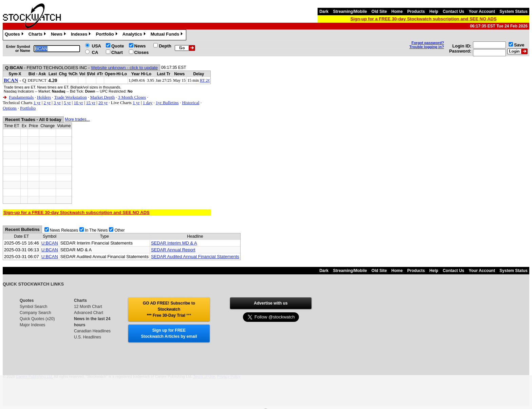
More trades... (77, 119)
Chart (117, 52)
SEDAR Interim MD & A (174, 243)
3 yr (57, 103)
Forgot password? (428, 43)
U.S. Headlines (88, 337)
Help (434, 12)
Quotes (15, 35)
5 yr (67, 103)
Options (10, 108)
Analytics (135, 35)
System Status (514, 12)
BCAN (11, 80)
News (59, 35)
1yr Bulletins (167, 103)
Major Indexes (32, 325)
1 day (148, 103)
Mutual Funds (168, 35)
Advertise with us (271, 303)
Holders (44, 97)
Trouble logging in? (427, 47)
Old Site (379, 12)
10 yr (79, 103)
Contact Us (453, 12)
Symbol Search (33, 307)
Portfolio (107, 35)
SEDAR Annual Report (173, 250)
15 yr (91, 103)
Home (397, 12)
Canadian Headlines (92, 331)
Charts (38, 35)
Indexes (82, 35)
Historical (191, 103)
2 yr (47, 103)
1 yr (37, 103)
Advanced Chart (89, 313)
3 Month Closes (132, 97)
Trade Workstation (71, 97)
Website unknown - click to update (124, 68)
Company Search (35, 313)
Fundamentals (21, 97)
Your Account (482, 12)
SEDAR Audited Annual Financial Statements (195, 257)
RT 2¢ (205, 80)
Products (416, 12)
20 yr (103, 103)
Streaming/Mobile (350, 12)
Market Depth (102, 97)
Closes (142, 52)
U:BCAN (50, 243)
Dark (324, 12)
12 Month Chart (88, 307)
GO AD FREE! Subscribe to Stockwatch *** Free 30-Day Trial (169, 309)
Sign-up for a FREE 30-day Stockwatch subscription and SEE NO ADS (424, 19)
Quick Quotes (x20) (37, 319)
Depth (165, 46)
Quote (118, 46)
